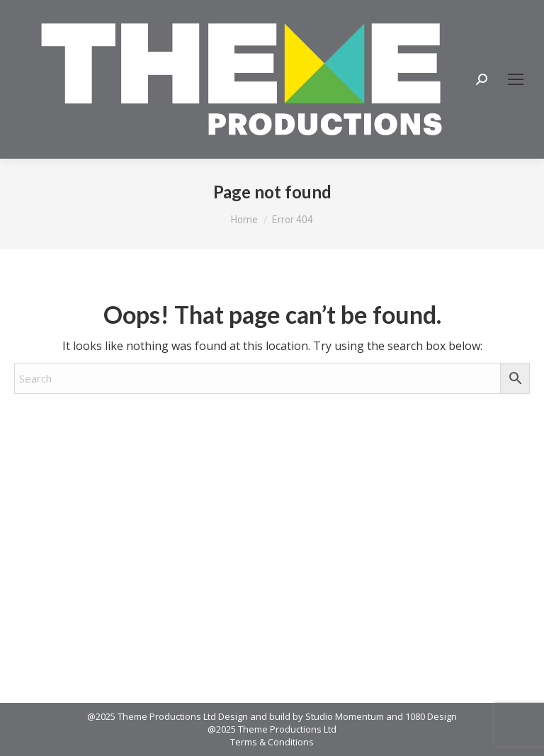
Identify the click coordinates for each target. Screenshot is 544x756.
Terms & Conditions (272, 742)
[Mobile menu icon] (516, 79)
